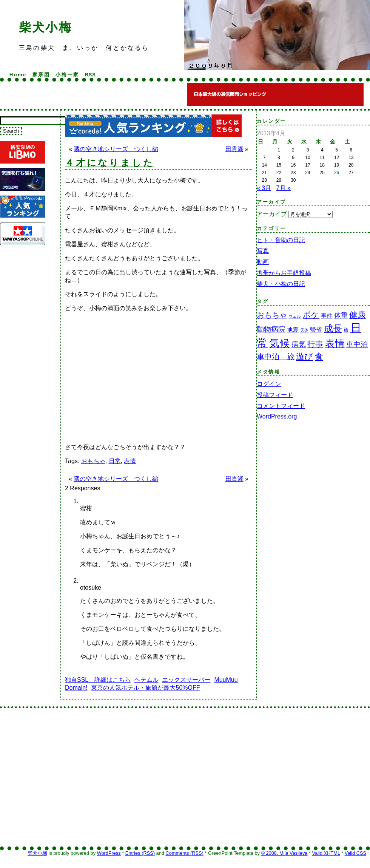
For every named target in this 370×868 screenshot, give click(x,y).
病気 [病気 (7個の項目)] (299, 344)
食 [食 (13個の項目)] (319, 356)
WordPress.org (277, 416)
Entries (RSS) (140, 853)
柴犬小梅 (45, 27)
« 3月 (264, 188)
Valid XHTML (326, 853)
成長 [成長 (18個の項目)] (333, 329)
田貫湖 (234, 149)
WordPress (109, 853)
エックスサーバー (186, 680)
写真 (263, 251)
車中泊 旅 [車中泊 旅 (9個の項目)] (276, 357)
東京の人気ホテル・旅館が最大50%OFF (145, 688)
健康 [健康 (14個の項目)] (358, 315)
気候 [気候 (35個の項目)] (279, 343)
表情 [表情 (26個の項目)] (335, 343)
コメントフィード (281, 406)
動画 (263, 262)
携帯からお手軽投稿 (284, 273)
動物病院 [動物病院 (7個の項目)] (271, 329)
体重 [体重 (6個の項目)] (341, 315)
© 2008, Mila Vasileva (284, 853)
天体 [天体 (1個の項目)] (304, 330)
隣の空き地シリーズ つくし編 (116, 149)
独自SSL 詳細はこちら (98, 680)
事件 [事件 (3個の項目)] (327, 316)
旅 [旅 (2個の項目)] (346, 330)
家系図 (41, 75)
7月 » (284, 188)
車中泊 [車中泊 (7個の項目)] (357, 344)
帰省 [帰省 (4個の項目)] (316, 330)
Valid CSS (355, 853)
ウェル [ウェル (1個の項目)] (295, 316)
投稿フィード (275, 395)
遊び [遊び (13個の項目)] (304, 356)
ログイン (269, 384)
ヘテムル (146, 680)
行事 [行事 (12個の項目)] (315, 344)
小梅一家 (67, 75)
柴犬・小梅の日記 (281, 284)
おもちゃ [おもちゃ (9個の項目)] (272, 315)
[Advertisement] (71, 517)
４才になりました (109, 163)
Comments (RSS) (184, 853)
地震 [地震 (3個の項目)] (293, 330)
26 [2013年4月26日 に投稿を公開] (337, 173)
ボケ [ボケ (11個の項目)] (311, 315)
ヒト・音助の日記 (281, 240)
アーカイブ (272, 214)
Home (18, 75)
